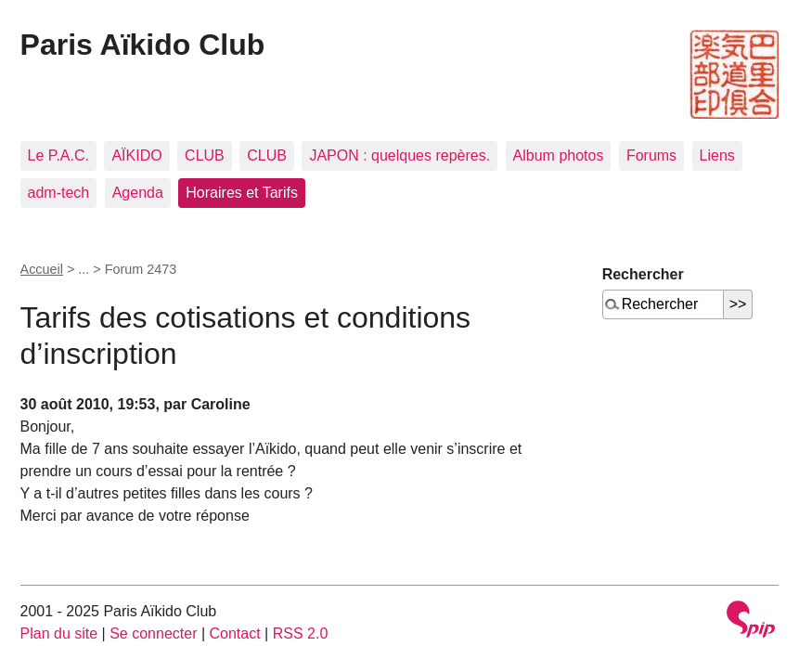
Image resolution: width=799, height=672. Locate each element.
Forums (651, 155)
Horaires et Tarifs (242, 193)
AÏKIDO (136, 155)
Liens (717, 155)
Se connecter (153, 633)
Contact (235, 633)
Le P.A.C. (58, 155)
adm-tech (59, 193)
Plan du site (59, 633)
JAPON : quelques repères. (399, 155)
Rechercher (643, 274)
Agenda (138, 193)
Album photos (559, 155)
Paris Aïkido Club (143, 45)
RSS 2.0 (301, 633)
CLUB (205, 155)
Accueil (42, 269)
